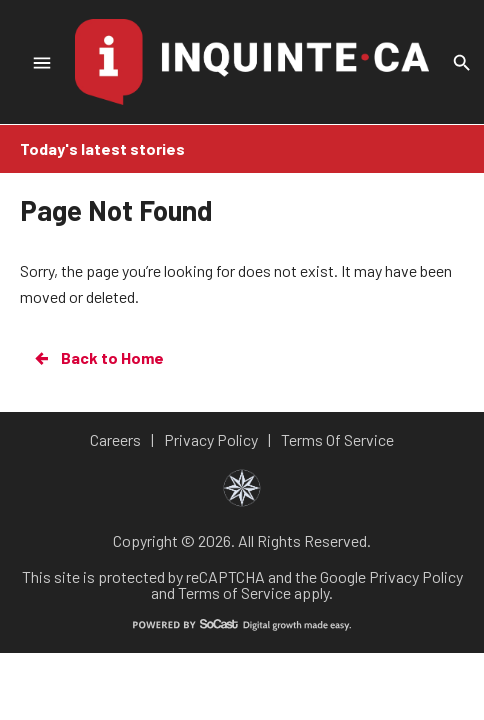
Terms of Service (234, 592)
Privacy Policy (416, 576)
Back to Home (98, 358)
